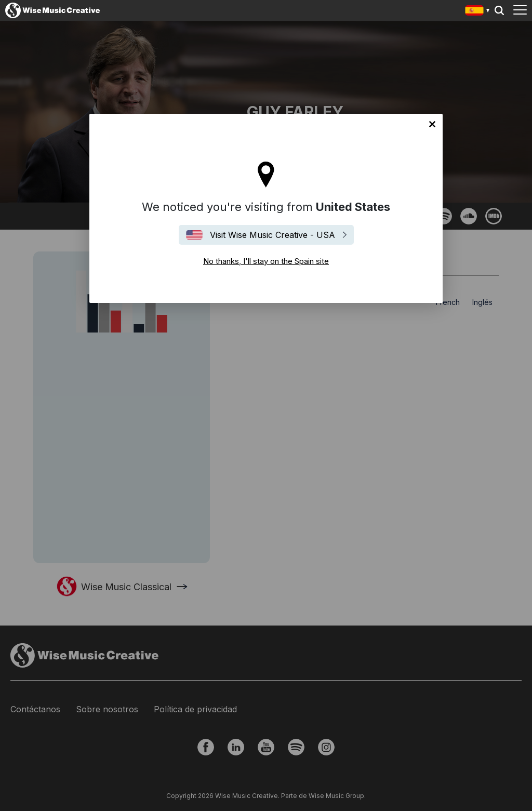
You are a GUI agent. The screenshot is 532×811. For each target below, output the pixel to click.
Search (499, 10)
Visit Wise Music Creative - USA (272, 235)
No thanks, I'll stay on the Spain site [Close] (432, 124)
